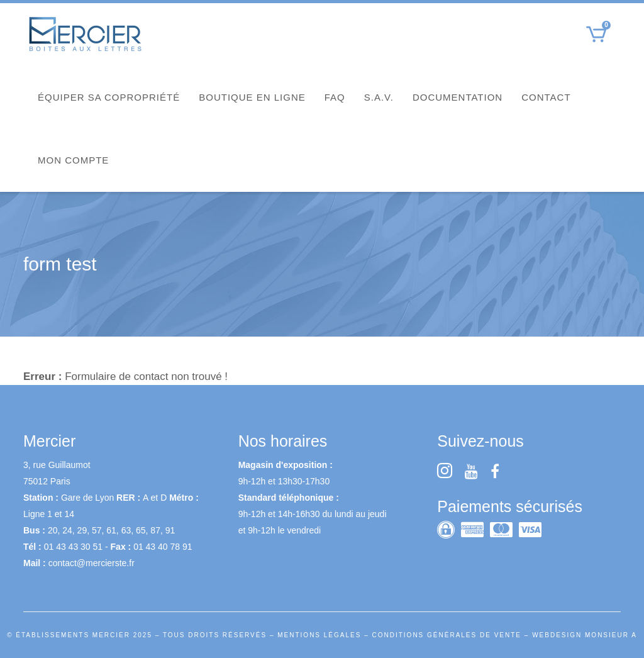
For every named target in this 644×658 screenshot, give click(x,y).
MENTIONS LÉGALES (319, 635)
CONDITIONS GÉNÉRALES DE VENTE (447, 635)
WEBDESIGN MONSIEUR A (585, 635)
